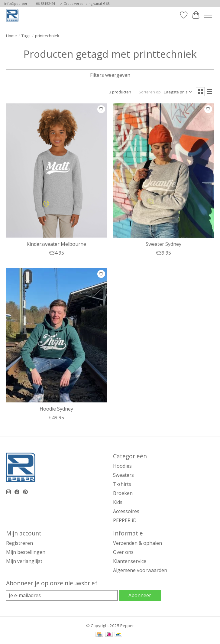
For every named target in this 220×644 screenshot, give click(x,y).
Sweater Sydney (163, 244)
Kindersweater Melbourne (56, 244)
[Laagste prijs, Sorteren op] (178, 92)
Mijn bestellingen (26, 552)
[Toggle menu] (208, 15)
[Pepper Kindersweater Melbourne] (57, 171)
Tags (26, 36)
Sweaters (123, 475)
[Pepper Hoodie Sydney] (57, 335)
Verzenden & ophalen (137, 543)
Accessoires (126, 511)
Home (11, 36)
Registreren (19, 543)
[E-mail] (62, 595)
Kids (118, 502)
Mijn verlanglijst (24, 561)
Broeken (123, 493)
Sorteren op (150, 92)
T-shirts (122, 484)
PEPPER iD (125, 520)
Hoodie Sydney (56, 409)
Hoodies (122, 466)
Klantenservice (130, 561)
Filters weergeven (110, 75)
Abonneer (140, 595)
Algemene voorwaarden (140, 570)
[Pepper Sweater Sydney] (163, 171)
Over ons (123, 552)
